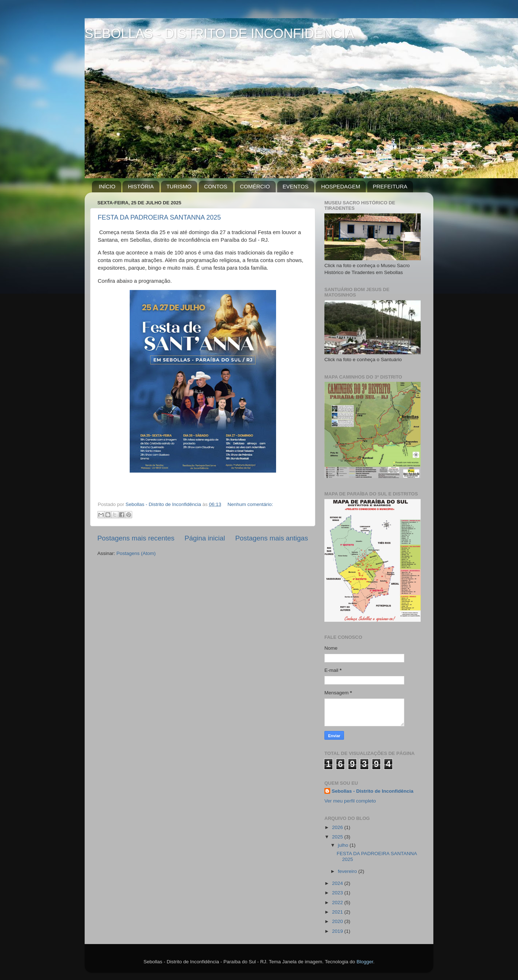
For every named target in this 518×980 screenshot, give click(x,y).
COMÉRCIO (255, 186)
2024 (338, 883)
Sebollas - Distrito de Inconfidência (373, 791)
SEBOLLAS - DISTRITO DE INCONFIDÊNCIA (219, 34)
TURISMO (179, 186)
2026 (338, 827)
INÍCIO (107, 186)
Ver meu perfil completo (350, 801)
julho (344, 845)
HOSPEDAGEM (341, 186)
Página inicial (205, 538)
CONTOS (216, 186)
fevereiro (348, 871)
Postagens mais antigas (272, 538)
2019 (338, 931)
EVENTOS (296, 186)
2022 (338, 903)
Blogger (365, 962)
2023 (338, 893)
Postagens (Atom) (136, 553)
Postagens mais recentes (136, 538)
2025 (338, 837)
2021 (338, 912)
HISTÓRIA (141, 186)
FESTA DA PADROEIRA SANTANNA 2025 (159, 217)
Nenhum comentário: (250, 504)
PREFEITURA (390, 186)
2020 (338, 921)
